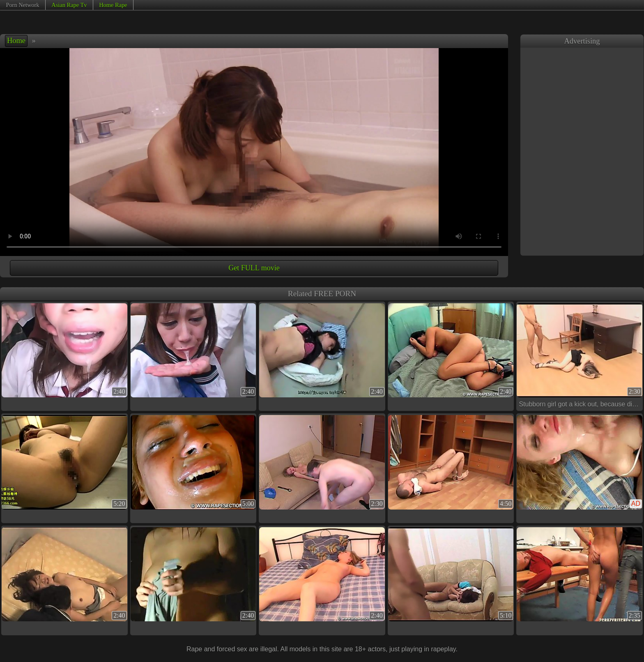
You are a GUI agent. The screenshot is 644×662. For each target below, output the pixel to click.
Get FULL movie (254, 268)
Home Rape (113, 5)
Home (16, 41)
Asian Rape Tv (69, 5)
